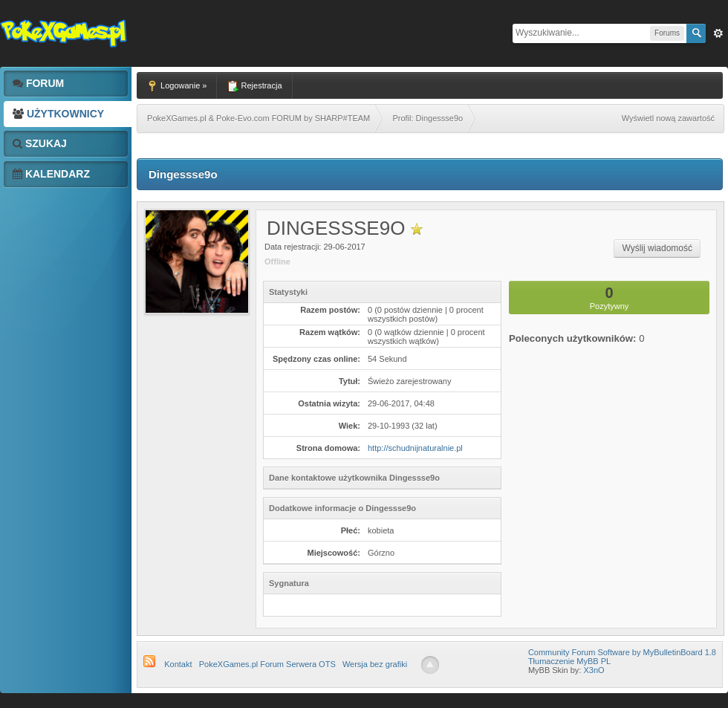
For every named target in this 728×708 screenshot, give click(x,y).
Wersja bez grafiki (375, 664)
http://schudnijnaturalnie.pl (415, 448)
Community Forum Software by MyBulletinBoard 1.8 (622, 652)
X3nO (594, 670)
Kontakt (178, 664)
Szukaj (40, 143)
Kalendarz (51, 174)
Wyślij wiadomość (657, 248)
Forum (38, 83)
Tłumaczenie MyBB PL (569, 661)
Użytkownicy (58, 114)
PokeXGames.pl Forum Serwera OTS (267, 664)
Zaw (718, 33)
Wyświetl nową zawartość (668, 118)
